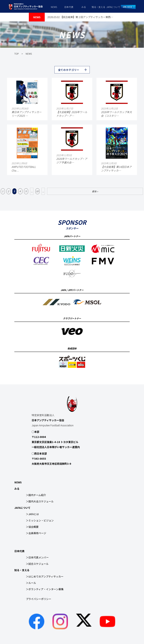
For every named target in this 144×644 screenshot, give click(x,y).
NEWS (54, 7)
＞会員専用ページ (36, 533)
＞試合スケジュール (37, 564)
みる (84, 7)
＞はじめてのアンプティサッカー (45, 576)
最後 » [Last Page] (95, 191)
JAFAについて (113, 7)
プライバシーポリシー (39, 599)
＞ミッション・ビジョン (40, 520)
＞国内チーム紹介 (36, 495)
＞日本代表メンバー (37, 557)
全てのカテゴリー (69, 70)
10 (37, 191)
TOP (17, 54)
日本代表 (69, 7)
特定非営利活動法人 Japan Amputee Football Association (28, 6)
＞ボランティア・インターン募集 (45, 589)
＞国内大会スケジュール (40, 501)
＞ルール (31, 583)
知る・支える (98, 7)
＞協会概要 (32, 527)
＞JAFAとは (32, 514)
